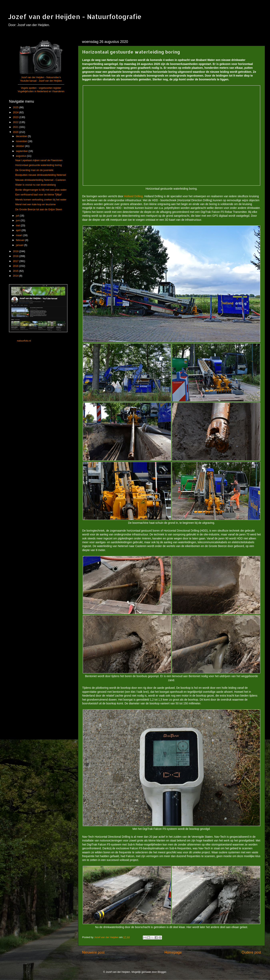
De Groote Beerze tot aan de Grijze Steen (39, 209)
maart (20, 235)
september (22, 151)
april (19, 230)
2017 (16, 261)
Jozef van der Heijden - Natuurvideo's (41, 77)
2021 (16, 127)
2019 (16, 251)
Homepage (173, 952)
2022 (16, 122)
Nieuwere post (93, 952)
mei (18, 226)
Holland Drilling (133, 196)
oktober (21, 146)
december (22, 136)
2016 (16, 266)
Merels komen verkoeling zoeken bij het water (41, 200)
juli (18, 216)
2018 (16, 256)
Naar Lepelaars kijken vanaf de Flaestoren (39, 160)
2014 (16, 276)
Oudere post (251, 952)
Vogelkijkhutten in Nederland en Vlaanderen (41, 91)
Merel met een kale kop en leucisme (35, 204)
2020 (16, 132)
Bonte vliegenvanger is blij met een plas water (41, 190)
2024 (16, 112)
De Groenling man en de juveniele (34, 170)
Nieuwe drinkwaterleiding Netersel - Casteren (40, 180)
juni (18, 220)
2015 (16, 271)
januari (20, 245)
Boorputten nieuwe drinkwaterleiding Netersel (40, 175)
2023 (16, 117)
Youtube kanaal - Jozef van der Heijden (41, 81)
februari (21, 240)
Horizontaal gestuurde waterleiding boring (38, 165)
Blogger (162, 972)
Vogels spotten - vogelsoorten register (41, 88)
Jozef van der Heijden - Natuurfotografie (75, 17)
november (22, 141)
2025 (16, 107)
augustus (21, 156)
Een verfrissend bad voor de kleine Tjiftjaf (38, 195)
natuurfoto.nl (24, 341)
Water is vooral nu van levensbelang (35, 185)
